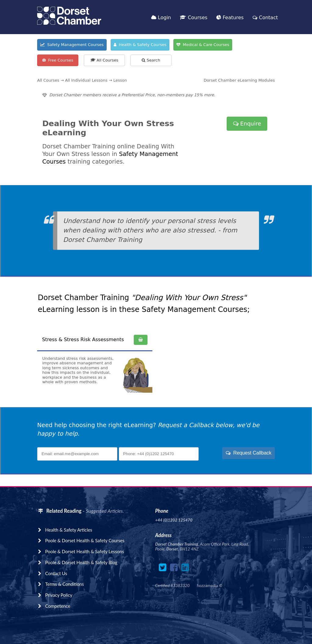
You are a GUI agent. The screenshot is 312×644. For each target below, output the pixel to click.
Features (230, 18)
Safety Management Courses (72, 45)
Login (161, 18)
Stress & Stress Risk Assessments (83, 340)
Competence (58, 606)
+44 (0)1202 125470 (174, 520)
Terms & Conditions (64, 584)
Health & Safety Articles (69, 530)
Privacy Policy (59, 595)
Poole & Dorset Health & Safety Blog (81, 562)
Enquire (247, 124)
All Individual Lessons (86, 80)
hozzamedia (207, 586)
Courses (193, 18)
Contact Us (56, 573)
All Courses (104, 60)
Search (151, 60)
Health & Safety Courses (140, 45)
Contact (265, 18)
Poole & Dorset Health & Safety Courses (85, 540)
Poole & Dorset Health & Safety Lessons (85, 551)
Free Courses (58, 60)
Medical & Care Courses (203, 45)
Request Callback (249, 453)
